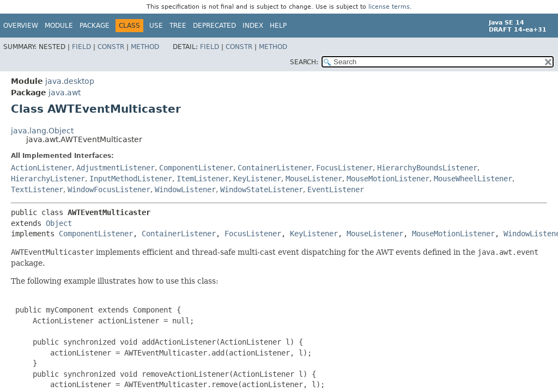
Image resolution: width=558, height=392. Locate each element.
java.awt (65, 93)
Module (59, 26)
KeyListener (257, 179)
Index (253, 26)
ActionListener (41, 168)
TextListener (37, 189)
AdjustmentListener (116, 168)
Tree (178, 26)
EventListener (336, 189)
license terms (389, 7)
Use (156, 26)
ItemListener (203, 179)
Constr (111, 47)
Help (278, 26)
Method (145, 47)
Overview (21, 26)
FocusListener (344, 168)
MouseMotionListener (388, 179)
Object (59, 223)
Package (95, 26)
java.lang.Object (42, 131)
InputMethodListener (131, 179)
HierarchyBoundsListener (427, 168)
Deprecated (214, 26)
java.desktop (70, 81)
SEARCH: (304, 62)
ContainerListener (275, 168)
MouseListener (314, 179)
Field (81, 47)
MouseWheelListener (473, 179)
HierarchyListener (48, 179)
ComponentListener (196, 168)
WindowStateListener (262, 189)
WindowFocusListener (109, 189)
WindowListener (185, 189)
